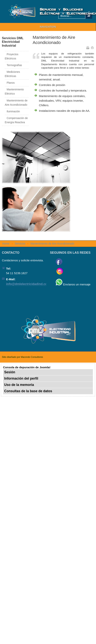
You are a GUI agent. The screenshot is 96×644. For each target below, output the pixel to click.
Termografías (14, 65)
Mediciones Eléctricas (12, 74)
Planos (11, 83)
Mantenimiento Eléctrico (14, 92)
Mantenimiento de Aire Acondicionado (16, 103)
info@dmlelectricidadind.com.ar (30, 284)
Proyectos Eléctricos (12, 56)
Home (6, 244)
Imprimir (87, 47)
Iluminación (13, 111)
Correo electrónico (92, 47)
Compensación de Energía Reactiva (16, 120)
